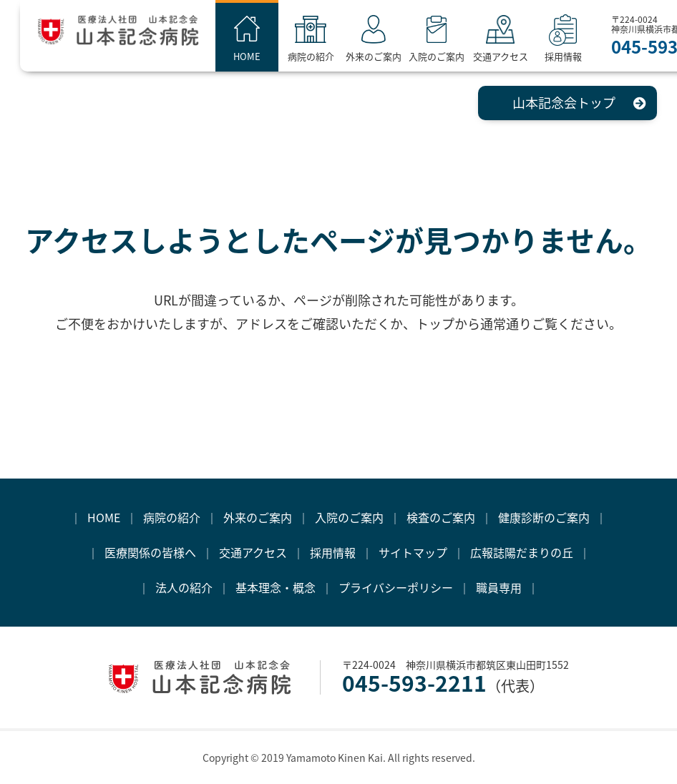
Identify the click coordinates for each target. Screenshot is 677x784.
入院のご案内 (449, 56)
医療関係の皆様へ (150, 552)
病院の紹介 (323, 56)
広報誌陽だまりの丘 (522, 552)
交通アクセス (513, 56)
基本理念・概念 (276, 587)
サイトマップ (413, 552)
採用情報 (576, 56)
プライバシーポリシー (396, 587)
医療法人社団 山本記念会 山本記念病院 (133, 35)
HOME (260, 56)
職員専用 (499, 587)
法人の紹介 (184, 587)
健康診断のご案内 (544, 517)
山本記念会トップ (564, 103)
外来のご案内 (386, 56)
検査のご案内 (441, 517)
